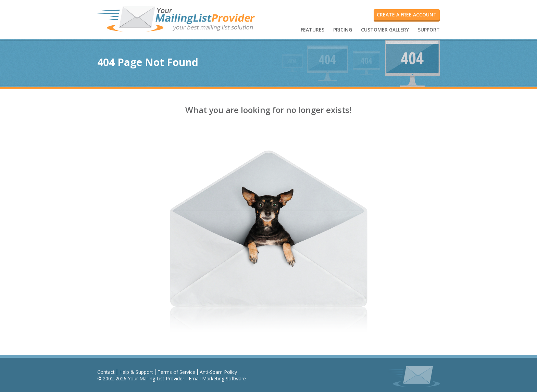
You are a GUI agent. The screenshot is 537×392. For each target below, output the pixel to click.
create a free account (407, 15)
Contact (106, 372)
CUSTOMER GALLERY (385, 30)
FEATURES (313, 30)
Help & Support (136, 372)
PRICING (343, 30)
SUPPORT (429, 30)
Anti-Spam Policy (218, 372)
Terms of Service (176, 372)
